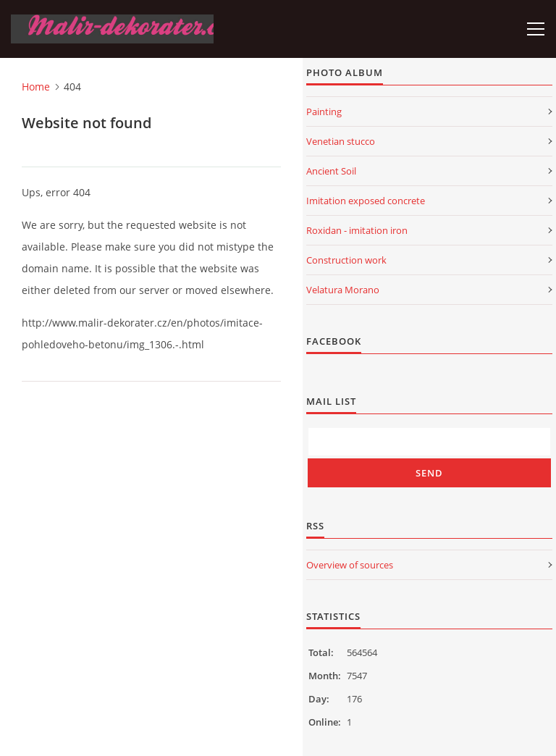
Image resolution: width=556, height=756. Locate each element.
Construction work (346, 260)
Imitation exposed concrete (366, 201)
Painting (324, 112)
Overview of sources (350, 565)
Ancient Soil (331, 171)
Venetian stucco (341, 141)
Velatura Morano (343, 290)
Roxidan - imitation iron (357, 230)
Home (36, 87)
